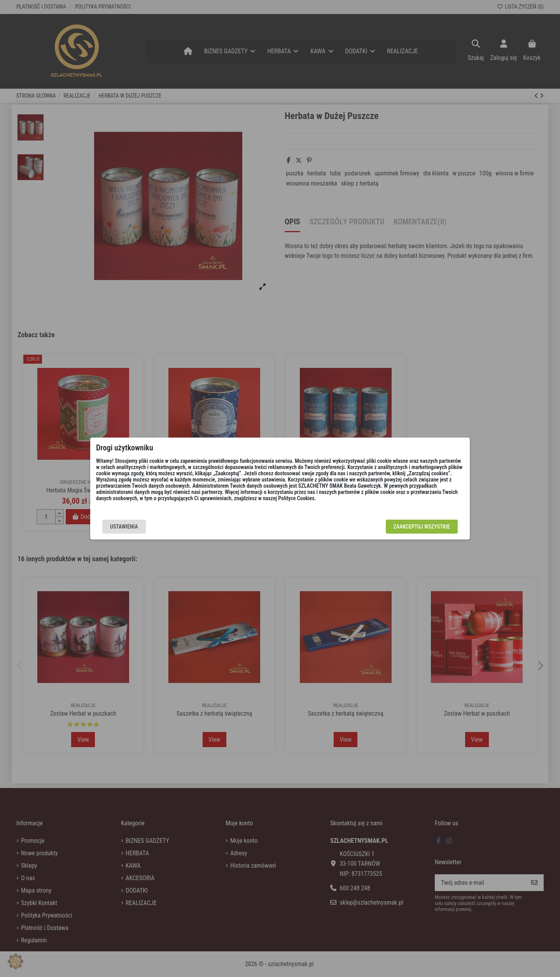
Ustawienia (124, 527)
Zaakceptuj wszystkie (422, 527)
